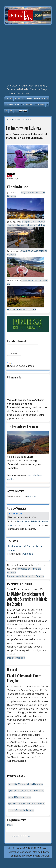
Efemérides (40, 105)
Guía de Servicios (41, 99)
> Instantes (26, 119)
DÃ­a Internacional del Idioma (26, 804)
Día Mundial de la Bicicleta (25, 784)
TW (11, 111)
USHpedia (9, 105)
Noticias (9, 99)
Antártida (19, 99)
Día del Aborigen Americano (26, 791)
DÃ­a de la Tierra (20, 797)
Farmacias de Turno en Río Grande (26, 576)
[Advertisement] (28, 54)
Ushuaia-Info (13, 119)
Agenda (29, 99)
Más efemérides (16, 658)
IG (47, 105)
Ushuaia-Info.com (20, 836)
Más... (10, 825)
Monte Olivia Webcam (24, 105)
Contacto (23, 111)
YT (6, 111)
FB (16, 111)
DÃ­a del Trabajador (21, 810)
